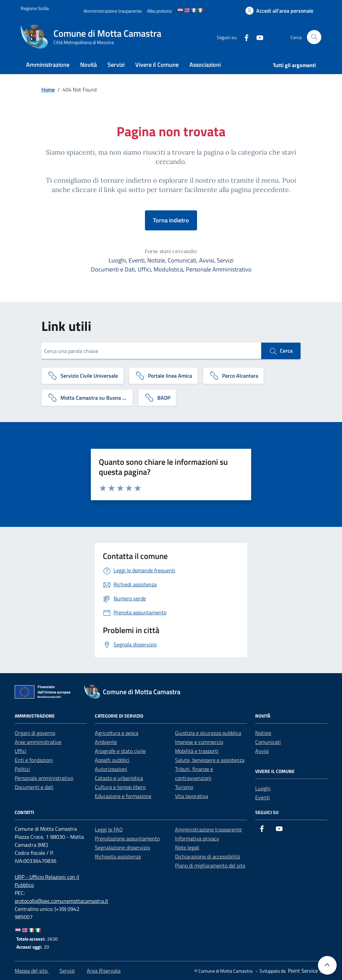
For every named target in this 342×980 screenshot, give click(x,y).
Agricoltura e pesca (117, 733)
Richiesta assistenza (118, 856)
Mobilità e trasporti (197, 751)
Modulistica (168, 269)
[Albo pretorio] (159, 11)
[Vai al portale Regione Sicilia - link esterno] (35, 8)
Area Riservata (104, 971)
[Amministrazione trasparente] (113, 11)
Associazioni (205, 65)
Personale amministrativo (44, 778)
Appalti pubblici (112, 760)
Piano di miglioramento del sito (210, 865)
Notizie (156, 260)
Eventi (137, 260)
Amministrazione (48, 65)
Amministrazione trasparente (208, 829)
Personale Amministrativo (219, 269)
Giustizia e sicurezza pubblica (208, 733)
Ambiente (106, 742)
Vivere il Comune (157, 65)
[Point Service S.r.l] (307, 971)
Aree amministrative (38, 742)
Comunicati (182, 260)
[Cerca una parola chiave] (151, 351)
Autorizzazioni (111, 769)
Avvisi (207, 260)
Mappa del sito (32, 971)
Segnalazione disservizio (122, 847)
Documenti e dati (34, 787)
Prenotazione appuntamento (127, 838)
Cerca (281, 351)
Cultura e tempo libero (120, 787)
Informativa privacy (197, 838)
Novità (89, 65)
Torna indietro (171, 220)
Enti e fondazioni (34, 760)
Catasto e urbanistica (119, 778)
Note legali (187, 847)
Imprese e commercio (199, 742)
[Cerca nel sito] (314, 37)
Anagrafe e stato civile (120, 751)
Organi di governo (35, 733)
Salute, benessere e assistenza (210, 760)
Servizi (116, 65)
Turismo (184, 787)
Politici (22, 769)
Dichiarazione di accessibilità (207, 856)
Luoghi (117, 260)
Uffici (144, 269)
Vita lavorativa (192, 796)
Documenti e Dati (113, 269)
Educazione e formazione (123, 796)
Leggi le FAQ (109, 829)
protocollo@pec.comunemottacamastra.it (61, 901)
